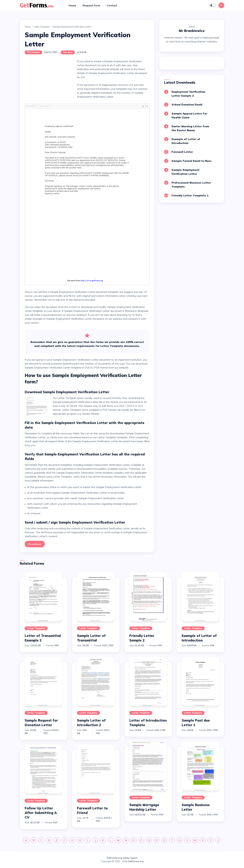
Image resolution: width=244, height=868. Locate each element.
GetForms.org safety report (122, 858)
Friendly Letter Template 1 (190, 195)
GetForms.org (136, 861)
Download (35, 544)
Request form (91, 5)
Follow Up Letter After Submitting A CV (41, 813)
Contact (112, 5)
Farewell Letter (182, 152)
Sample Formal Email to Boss (192, 161)
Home (72, 5)
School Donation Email (187, 104)
